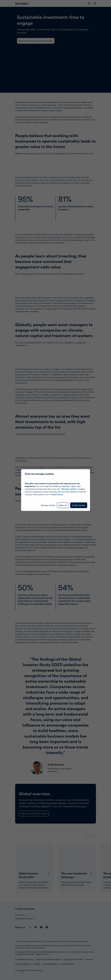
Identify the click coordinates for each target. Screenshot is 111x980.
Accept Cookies (79, 505)
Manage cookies (48, 505)
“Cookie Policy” (56, 495)
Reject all (63, 505)
